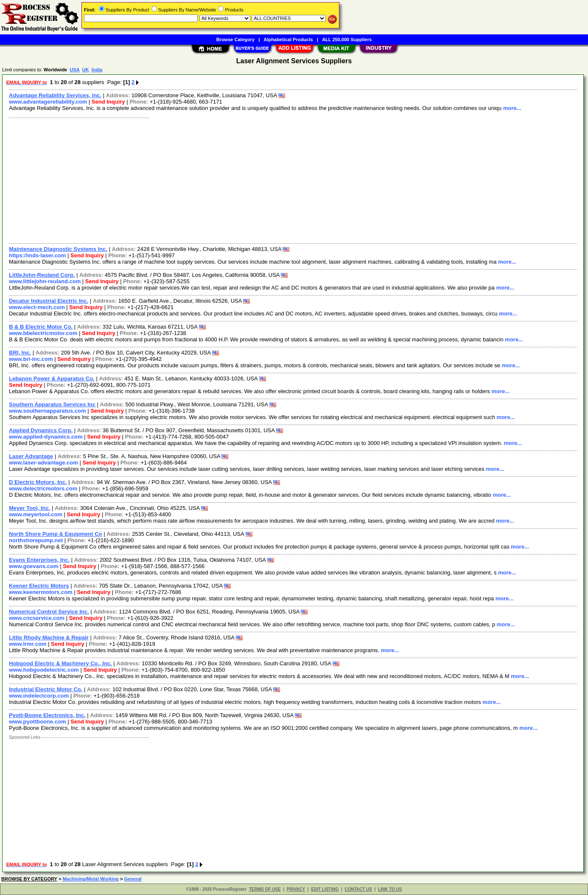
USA (74, 70)
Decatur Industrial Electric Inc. (49, 301)
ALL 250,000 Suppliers (347, 39)
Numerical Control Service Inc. (49, 612)
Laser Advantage (31, 456)
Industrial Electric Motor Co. (46, 689)
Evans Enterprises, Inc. (39, 560)
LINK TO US (390, 889)
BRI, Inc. (20, 353)
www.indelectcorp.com (39, 696)
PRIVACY (296, 889)
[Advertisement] (260, 180)
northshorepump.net (36, 540)
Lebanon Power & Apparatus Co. (52, 379)
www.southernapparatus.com (48, 411)
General (133, 879)
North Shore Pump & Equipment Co (56, 534)
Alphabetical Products (288, 39)
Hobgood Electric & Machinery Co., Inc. (60, 663)
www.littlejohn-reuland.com (45, 281)
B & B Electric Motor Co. (41, 327)
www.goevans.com (34, 566)
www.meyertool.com (36, 514)
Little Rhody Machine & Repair (49, 637)
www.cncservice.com (37, 618)
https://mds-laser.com (37, 255)
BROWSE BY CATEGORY (29, 879)
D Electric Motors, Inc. (38, 482)
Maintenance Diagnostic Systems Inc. (58, 249)
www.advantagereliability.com (48, 102)
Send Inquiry (108, 102)
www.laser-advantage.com (43, 463)
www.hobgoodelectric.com (44, 670)
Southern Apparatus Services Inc (52, 404)
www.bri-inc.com (31, 359)
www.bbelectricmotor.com (43, 333)
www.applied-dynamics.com (46, 437)
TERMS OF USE (265, 889)
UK (86, 70)
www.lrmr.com (28, 644)
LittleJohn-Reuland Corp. (42, 275)
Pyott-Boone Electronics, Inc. (47, 715)
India (97, 70)
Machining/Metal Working (90, 879)
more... (512, 108)
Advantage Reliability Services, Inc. (55, 95)
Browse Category (235, 39)
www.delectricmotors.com (43, 488)
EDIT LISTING (325, 889)
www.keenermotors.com (41, 592)
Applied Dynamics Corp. (41, 430)
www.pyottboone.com (38, 722)
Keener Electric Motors (39, 586)
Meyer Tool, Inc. (29, 508)
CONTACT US (358, 889)
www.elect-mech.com (37, 307)
